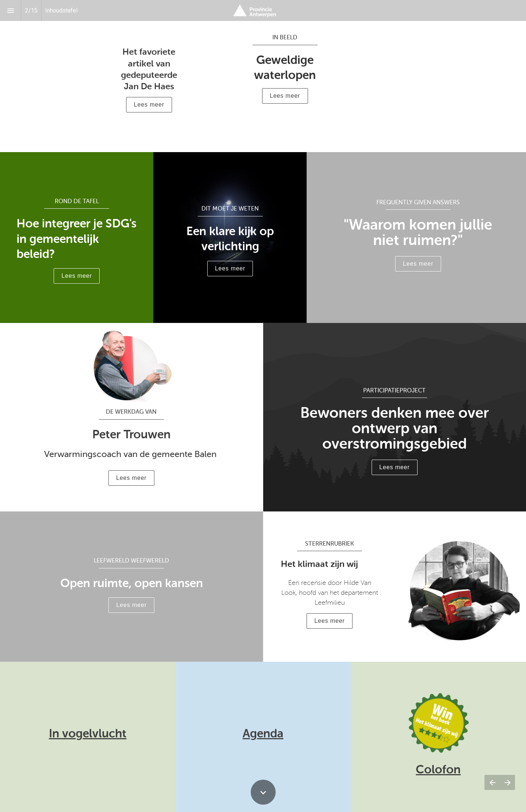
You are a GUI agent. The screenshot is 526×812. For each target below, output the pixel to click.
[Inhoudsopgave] (10, 10)
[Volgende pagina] (507, 782)
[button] (149, 105)
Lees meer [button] (285, 96)
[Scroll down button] (263, 792)
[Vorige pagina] (492, 782)
